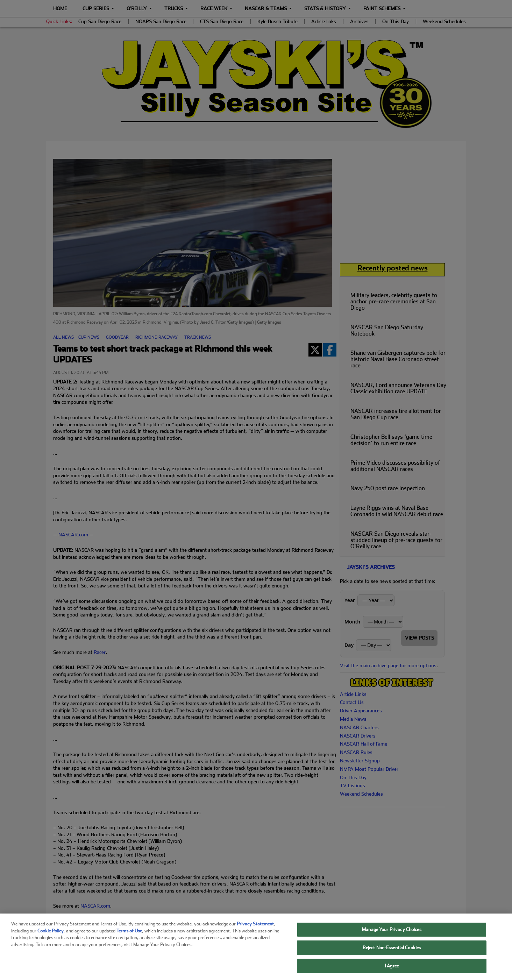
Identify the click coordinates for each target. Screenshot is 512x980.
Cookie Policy (51, 939)
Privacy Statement (255, 933)
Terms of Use (129, 939)
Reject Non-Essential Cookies (392, 956)
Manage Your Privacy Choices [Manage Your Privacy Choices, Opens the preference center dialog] (392, 938)
